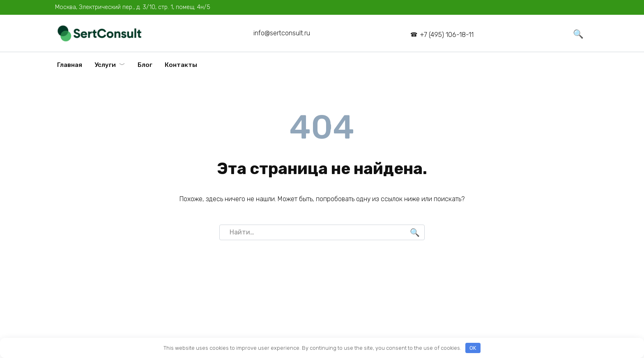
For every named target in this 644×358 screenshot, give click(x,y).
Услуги (105, 65)
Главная (70, 65)
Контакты (181, 65)
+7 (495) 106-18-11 (447, 35)
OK (473, 348)
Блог (145, 65)
